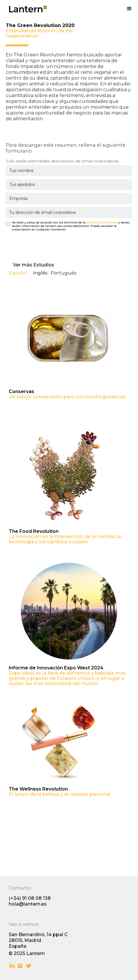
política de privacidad (102, 222)
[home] (23, 7)
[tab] (21, 274)
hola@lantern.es (28, 904)
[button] (129, 9)
